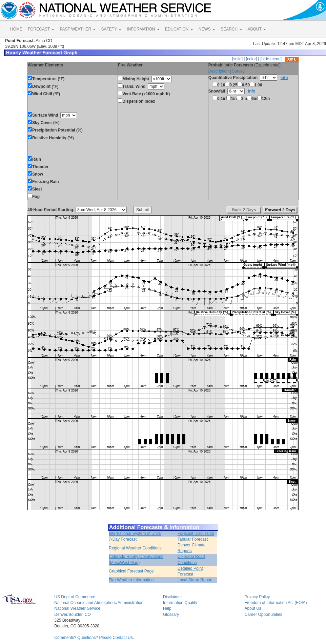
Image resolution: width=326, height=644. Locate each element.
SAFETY (111, 29)
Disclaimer (172, 597)
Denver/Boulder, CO (72, 615)
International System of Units (135, 534)
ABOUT (257, 29)
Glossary (171, 615)
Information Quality (180, 603)
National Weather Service (77, 608)
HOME (16, 29)
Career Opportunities (263, 615)
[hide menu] (271, 59)
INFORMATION (143, 29)
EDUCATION (179, 29)
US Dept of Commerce (75, 597)
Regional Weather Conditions (135, 548)
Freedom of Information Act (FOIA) (276, 603)
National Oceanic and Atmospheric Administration (99, 603)
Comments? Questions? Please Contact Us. (94, 638)
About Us (253, 608)
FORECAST (41, 29)
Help (167, 608)
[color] (252, 59)
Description (219, 71)
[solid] (237, 59)
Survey (238, 71)
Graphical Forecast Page (131, 571)
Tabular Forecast (193, 539)
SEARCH (231, 29)
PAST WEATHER (78, 29)
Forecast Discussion (196, 534)
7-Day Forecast (123, 539)
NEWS (207, 29)
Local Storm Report (195, 580)
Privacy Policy (257, 597)
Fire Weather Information (131, 580)
